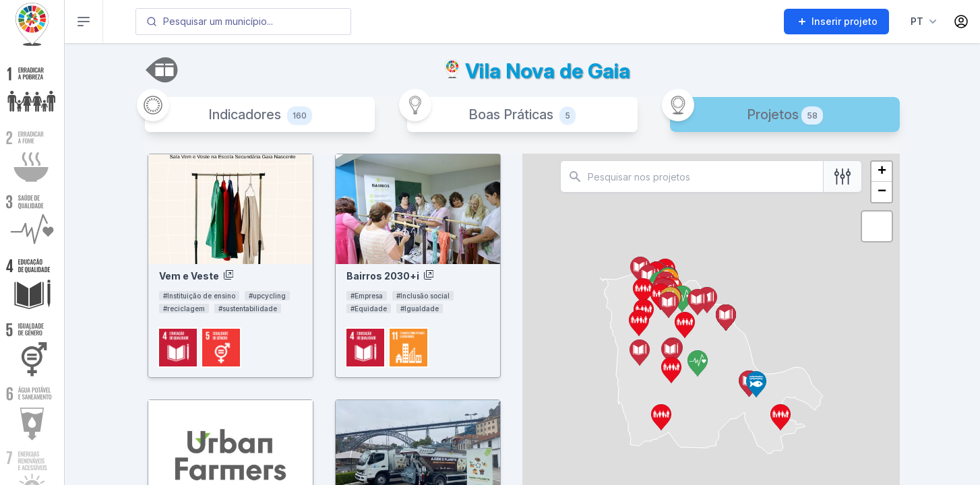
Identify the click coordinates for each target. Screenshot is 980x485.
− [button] (882, 192)
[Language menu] (921, 22)
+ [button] (882, 172)
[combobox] (243, 22)
